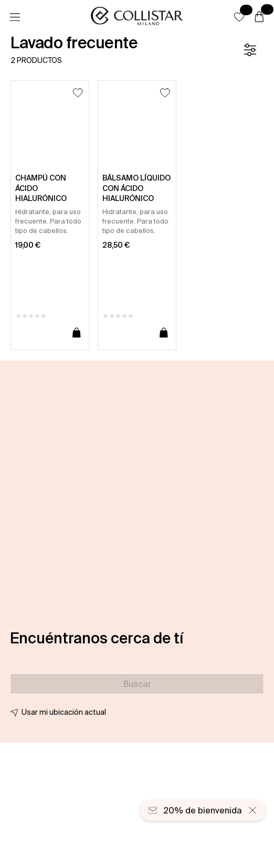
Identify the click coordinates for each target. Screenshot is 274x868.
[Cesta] (259, 17)
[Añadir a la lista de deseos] (78, 93)
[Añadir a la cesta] (77, 333)
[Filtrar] (250, 50)
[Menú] (15, 17)
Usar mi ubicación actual (64, 712)
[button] (239, 17)
